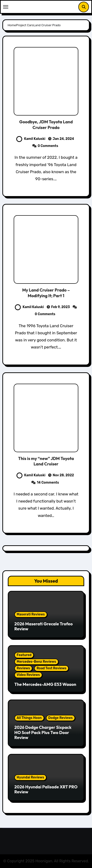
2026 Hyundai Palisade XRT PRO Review (46, 789)
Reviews (23, 668)
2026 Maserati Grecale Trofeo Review (44, 626)
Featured (24, 655)
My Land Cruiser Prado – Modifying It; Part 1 (46, 293)
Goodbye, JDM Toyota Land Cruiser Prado (46, 125)
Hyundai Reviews (30, 777)
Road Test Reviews (51, 668)
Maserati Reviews (31, 614)
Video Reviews (28, 675)
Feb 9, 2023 (61, 307)
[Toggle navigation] (6, 7)
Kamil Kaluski (31, 139)
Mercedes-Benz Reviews (36, 662)
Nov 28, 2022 (63, 475)
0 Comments (48, 146)
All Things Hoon (29, 718)
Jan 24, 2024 (63, 139)
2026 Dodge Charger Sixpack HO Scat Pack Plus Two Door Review (43, 732)
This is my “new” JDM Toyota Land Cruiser (46, 461)
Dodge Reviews (61, 718)
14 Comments (48, 483)
